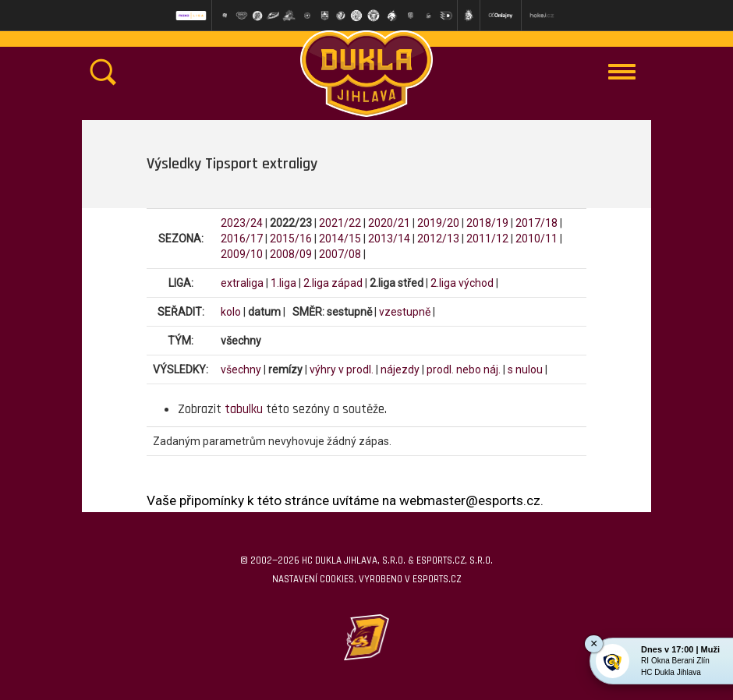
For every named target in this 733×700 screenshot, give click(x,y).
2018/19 (487, 223)
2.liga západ (333, 283)
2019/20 (438, 223)
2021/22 (340, 223)
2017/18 (536, 223)
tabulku (244, 409)
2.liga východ (462, 283)
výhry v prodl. (342, 369)
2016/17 (242, 239)
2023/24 (242, 223)
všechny (241, 369)
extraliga (242, 283)
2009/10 (242, 254)
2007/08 (340, 254)
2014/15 (340, 239)
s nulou (525, 369)
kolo (231, 312)
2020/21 (389, 223)
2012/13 (438, 239)
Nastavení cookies (313, 579)
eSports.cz (437, 579)
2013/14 (389, 239)
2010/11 (536, 239)
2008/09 (291, 254)
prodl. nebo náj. (464, 369)
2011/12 (487, 239)
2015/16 (291, 239)
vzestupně (405, 312)
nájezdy (400, 369)
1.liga (283, 283)
